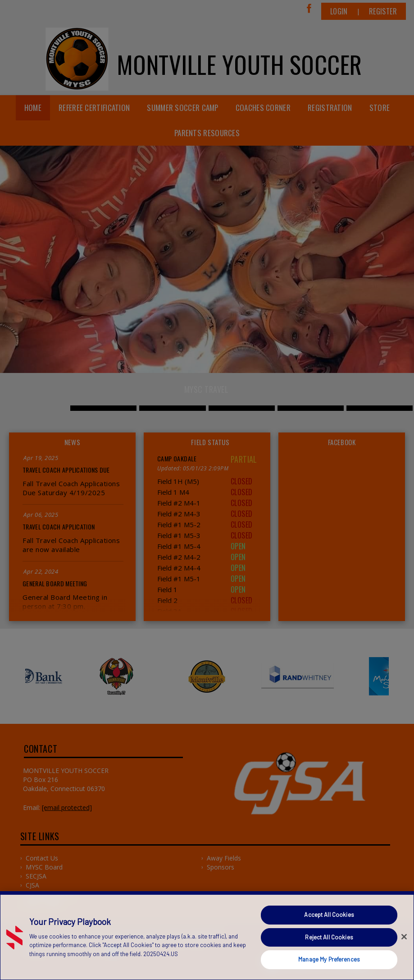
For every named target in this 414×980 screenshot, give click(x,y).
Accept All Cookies (329, 915)
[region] (207, 936)
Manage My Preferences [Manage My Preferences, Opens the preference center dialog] (329, 959)
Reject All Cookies (329, 937)
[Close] (404, 937)
